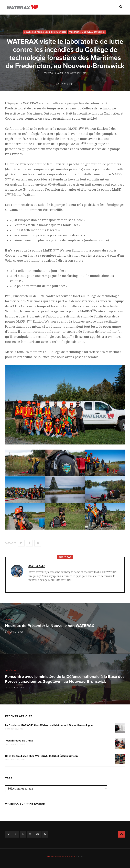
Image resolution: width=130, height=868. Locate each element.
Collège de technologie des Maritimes (45, 32)
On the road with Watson (61, 856)
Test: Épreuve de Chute (19, 741)
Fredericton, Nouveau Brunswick (87, 32)
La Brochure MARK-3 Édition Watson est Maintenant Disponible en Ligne (49, 725)
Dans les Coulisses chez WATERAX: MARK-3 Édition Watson (41, 756)
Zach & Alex (56, 73)
